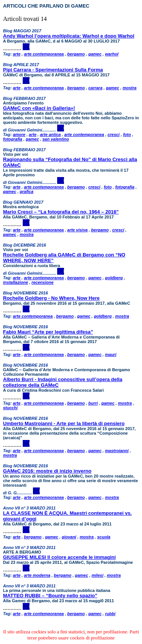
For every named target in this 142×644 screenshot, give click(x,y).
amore (19, 134)
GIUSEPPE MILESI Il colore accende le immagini (59, 557)
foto (127, 134)
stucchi (10, 408)
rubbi (110, 614)
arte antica (50, 134)
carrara (95, 88)
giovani (69, 537)
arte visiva (78, 230)
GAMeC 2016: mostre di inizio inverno (47, 471)
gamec (95, 54)
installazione (16, 282)
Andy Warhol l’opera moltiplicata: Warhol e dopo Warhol (69, 36)
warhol (112, 54)
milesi (98, 575)
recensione (42, 282)
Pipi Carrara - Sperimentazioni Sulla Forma (53, 70)
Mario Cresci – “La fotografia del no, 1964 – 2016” (61, 212)
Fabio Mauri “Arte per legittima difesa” (48, 332)
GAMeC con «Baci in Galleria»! (39, 108)
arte (17, 54)
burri (93, 403)
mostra (130, 88)
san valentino (56, 139)
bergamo (76, 54)
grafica (27, 191)
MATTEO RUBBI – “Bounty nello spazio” (50, 596)
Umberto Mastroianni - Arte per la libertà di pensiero (64, 423)
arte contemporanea (44, 54)
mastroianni (117, 451)
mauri (111, 354)
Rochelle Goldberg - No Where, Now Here (51, 298)
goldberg (114, 278)
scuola (104, 537)
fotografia (13, 139)
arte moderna (37, 575)
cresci (114, 134)
